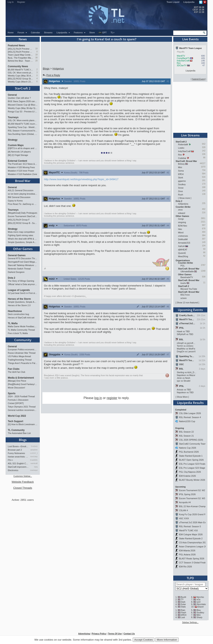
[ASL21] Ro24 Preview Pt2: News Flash (21, 49)
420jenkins (183, 204)
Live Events (190, 39)
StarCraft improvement (18, 467)
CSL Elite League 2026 (190, 413)
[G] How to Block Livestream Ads (23, 424)
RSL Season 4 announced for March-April (23, 131)
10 (36, 49)
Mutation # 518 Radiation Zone (22, 174)
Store (92, 33)
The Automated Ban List (19, 433)
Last (183, 617)
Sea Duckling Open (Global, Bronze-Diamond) (23, 134)
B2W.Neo (183, 226)
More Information (167, 640)
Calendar (36, 33)
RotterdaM (183, 144)
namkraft (34, 463)
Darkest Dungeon (16, 272)
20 (36, 61)
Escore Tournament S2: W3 (192, 498)
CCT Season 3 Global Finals (192, 563)
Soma (181, 171)
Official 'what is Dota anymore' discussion (23, 284)
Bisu (199, 610)
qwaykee (34, 450)
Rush (181, 195)
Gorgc (181, 219)
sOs (198, 599)
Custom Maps (16, 145)
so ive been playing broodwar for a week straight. (23, 194)
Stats (183, 607)
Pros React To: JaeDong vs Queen (23, 204)
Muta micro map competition (21, 232)
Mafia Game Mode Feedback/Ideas (23, 326)
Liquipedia (189, 2)
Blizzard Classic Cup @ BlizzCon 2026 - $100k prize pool (23, 105)
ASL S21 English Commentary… (18, 463)
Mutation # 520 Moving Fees (21, 167)
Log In (11, 2)
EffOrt (181, 174)
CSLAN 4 (183, 510)
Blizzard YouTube (189, 289)
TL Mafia (13, 323)
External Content (17, 161)
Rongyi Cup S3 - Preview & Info (23, 112)
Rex (179, 63)
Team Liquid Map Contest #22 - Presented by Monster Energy (21, 55)
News (23, 39)
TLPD (190, 578)
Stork (181, 178)
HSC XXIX (184, 518)
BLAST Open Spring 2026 (191, 460)
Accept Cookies (144, 640)
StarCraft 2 (23, 88)
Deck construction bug (18, 314)
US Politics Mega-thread (19, 356)
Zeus (180, 191)
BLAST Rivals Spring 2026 (192, 559)
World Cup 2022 (17, 416)
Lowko (181, 148)
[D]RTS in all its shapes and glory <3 (23, 148)
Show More (182, 397)
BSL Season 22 (186, 432)
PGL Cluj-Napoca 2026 (190, 472)
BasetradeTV (187, 277)
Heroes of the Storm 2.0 (19, 305)
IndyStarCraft (183, 61)
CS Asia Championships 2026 (193, 542)
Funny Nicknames (16, 453)
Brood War (23, 181)
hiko (180, 229)
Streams (48, 33)
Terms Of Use (115, 634)
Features (80, 33)
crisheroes (183, 236)
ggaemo (182, 181)
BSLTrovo (185, 295)
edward (182, 213)
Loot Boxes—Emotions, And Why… (18, 446)
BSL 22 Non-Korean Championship (196, 506)
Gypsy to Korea (15, 201)
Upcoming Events (190, 310)
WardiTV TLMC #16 (188, 530)
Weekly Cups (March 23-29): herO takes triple (21, 82)
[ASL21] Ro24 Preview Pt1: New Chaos (21, 52)
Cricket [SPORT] (16, 403)
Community (23, 340)
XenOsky (34, 457)
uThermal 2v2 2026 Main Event (194, 522)
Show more (185, 198)
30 (36, 58)
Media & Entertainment (21, 378)
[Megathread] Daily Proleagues (22, 213)
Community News (18, 66)
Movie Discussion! (16, 388)
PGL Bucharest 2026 (189, 452)
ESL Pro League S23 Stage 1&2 (194, 468)
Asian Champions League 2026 (194, 546)
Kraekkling (34, 460)
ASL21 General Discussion (21, 190)
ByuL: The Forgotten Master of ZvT (21, 58)
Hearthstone (15, 311)
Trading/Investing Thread (20, 360)
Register (21, 2)
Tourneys (13, 117)
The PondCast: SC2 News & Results (23, 164)
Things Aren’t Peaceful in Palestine (23, 363)
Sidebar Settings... (190, 622)
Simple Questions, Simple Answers (23, 242)
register (112, 398)
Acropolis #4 (185, 502)
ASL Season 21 (186, 436)
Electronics (13, 470)
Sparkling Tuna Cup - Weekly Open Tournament (23, 127)
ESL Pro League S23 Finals (192, 464)
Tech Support (15, 421)
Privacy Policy (99, 634)
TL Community (16, 430)
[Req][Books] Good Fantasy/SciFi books (23, 384)
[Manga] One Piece (17, 381)
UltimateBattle (187, 271)
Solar (183, 604)
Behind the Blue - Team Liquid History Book (21, 61)
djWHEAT (183, 250)
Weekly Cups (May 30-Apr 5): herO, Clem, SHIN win (21, 76)
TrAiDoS (34, 446)
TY (182, 599)
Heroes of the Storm (19, 299)
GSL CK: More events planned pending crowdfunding (21, 73)
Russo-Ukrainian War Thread (22, 353)
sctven (184, 298)
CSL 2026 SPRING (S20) (191, 440)
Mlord (181, 233)
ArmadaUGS (184, 243)
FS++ (10, 460)
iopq (36, 467)
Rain (183, 610)
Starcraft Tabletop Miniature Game (23, 265)
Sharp (199, 617)
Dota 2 (12, 278)
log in (98, 398)
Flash (183, 613)
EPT (102, 33)
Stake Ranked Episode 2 (191, 538)
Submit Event (198, 79)
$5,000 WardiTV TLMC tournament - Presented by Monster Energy (21, 70)
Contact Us (129, 634)
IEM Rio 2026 (185, 567)
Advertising (84, 634)
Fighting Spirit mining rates (20, 235)
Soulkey (182, 184)
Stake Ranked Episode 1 (191, 456)
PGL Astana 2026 (187, 555)
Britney (181, 164)
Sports (12, 393)
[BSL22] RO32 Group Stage (21, 79)
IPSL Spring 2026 (187, 494)
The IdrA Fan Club (16, 372)
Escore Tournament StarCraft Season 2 (23, 216)
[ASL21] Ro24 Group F (19, 220)
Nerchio (200, 597)
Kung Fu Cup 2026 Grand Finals (194, 514)
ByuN (183, 597)
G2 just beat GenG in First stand (23, 293)
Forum (22, 33)
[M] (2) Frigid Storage (18, 155)
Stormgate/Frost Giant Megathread (23, 262)
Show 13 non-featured (187, 303)
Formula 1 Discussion (18, 400)
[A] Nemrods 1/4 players (19, 152)
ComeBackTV (183, 58)
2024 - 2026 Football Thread (21, 396)
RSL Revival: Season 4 (190, 417)
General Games (17, 255)
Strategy (13, 140)
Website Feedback (23, 482)
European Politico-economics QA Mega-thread (23, 349)
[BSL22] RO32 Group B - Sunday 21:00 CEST (23, 223)
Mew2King (183, 256)
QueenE (182, 253)
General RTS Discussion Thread (23, 258)
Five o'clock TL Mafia (18, 333)
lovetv (183, 283)
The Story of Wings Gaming (21, 281)
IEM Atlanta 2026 (187, 551)
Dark (183, 602)
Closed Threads (23, 488)
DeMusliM (183, 239)
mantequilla (34, 470)
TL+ (113, 33)
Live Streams (190, 135)
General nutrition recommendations (23, 410)
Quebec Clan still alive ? (19, 98)
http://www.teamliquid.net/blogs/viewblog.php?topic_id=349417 (81, 179)
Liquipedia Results (190, 403)
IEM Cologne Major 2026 (191, 534)
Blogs (23, 440)
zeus (180, 210)
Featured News (16, 46)
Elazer (201, 607)
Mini (180, 167)
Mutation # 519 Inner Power (21, 171)
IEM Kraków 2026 (187, 476)
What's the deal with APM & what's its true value (23, 239)
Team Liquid (173, 2)
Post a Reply (51, 75)
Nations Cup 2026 (187, 448)
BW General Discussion (19, 197)
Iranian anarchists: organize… (18, 457)
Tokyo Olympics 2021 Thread (22, 407)
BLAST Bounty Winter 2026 (192, 480)
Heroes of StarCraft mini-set (21, 318)
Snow (181, 188)
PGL (183, 266)
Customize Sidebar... (23, 476)
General (12, 95)
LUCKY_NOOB (34, 453)
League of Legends (19, 290)
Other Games (23, 249)
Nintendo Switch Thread (19, 269)
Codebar (182, 158)
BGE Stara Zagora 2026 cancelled (23, 101)
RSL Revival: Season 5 (190, 526)
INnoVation (202, 604)
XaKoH (181, 246)
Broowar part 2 (15, 450)
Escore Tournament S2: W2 (192, 490)
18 (36, 55)
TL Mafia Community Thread (21, 330)
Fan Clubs (14, 369)
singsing (182, 222)
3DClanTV (182, 65)
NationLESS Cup (187, 421)
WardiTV (181, 56)
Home (11, 33)
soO (199, 602)
